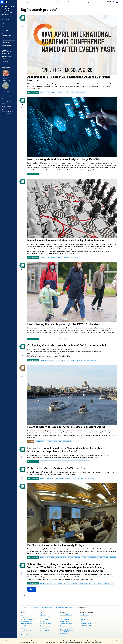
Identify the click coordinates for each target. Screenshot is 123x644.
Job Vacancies (6, 62)
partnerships (91, 479)
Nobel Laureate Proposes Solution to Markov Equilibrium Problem (66, 240)
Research (5, 27)
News (73, 607)
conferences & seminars (62, 360)
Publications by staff (85, 615)
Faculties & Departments (26, 621)
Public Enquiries (24, 634)
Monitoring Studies (65, 621)
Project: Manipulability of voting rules (7, 52)
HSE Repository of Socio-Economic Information (86, 624)
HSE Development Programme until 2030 (69, 174)
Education (5, 30)
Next (32, 589)
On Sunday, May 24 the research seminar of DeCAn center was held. (68, 345)
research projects (45, 93)
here (67, 641)
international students (52, 442)
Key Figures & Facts (25, 617)
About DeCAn (6, 20)
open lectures (51, 360)
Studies (43, 612)
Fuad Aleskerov (6, 80)
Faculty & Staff (24, 626)
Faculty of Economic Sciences (36, 607)
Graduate (43, 621)
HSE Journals (83, 617)
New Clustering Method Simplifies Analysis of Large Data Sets (64, 159)
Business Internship (45, 630)
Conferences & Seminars (66, 624)
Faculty (4, 23)
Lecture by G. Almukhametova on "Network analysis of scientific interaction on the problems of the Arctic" (65, 450)
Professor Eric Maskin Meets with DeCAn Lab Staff (57, 468)
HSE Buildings (24, 628)
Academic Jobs (64, 626)
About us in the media (7, 57)
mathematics (62, 339)
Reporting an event (91, 360)
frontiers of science (86, 174)
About (23, 612)
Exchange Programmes (46, 624)
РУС (108, 2)
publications (43, 174)
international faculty (45, 583)
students (72, 360)
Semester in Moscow (45, 628)
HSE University (24, 607)
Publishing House (84, 619)
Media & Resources (86, 612)
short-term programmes (65, 442)
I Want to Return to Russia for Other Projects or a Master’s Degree (66, 427)
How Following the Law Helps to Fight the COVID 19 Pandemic (64, 324)
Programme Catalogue (46, 617)
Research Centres (64, 617)
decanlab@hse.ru (10, 111)
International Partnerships (26, 624)
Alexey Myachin (6, 93)
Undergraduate (44, 619)
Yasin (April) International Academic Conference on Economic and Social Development (66, 631)
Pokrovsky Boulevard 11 (8, 108)
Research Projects (64, 619)
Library (82, 621)
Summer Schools (44, 626)
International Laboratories (66, 615)
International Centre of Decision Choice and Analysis (58, 607)
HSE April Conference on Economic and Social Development (75, 93)
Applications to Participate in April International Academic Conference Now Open (69, 78)
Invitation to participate (57, 93)
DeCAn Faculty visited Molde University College (56, 545)
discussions (43, 360)
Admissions (43, 615)
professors (43, 257)
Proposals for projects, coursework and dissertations (7, 44)
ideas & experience (59, 479)
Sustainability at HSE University (28, 619)
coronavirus (54, 339)
